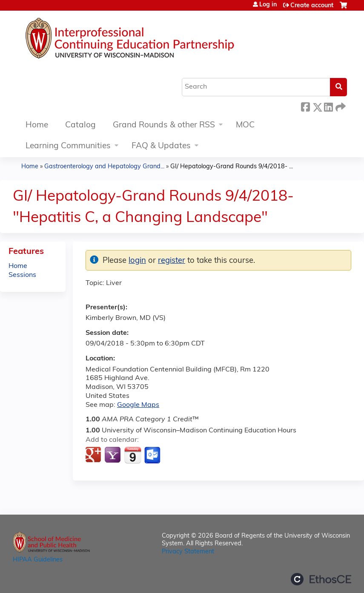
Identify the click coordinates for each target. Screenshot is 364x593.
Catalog (80, 125)
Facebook (305, 106)
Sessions (22, 275)
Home (37, 125)
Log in (268, 5)
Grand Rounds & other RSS (164, 125)
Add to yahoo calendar (113, 455)
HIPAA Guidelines (38, 560)
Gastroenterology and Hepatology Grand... (104, 167)
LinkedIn (328, 106)
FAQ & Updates (161, 146)
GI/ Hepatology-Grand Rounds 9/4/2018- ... (232, 167)
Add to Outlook (153, 455)
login (137, 261)
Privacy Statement (188, 552)
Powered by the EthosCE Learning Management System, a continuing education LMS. (321, 579)
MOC (245, 125)
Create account (312, 6)
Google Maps (138, 405)
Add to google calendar (94, 455)
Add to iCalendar (133, 455)
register (172, 261)
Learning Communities (68, 146)
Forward (340, 106)
